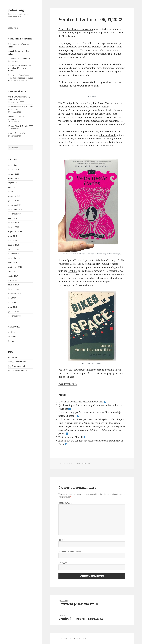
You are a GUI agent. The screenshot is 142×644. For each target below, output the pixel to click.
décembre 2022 (15, 178)
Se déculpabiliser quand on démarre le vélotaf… (20, 68)
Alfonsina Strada (108, 135)
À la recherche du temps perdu (76, 29)
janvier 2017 (14, 289)
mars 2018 (13, 240)
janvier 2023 (14, 174)
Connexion (13, 357)
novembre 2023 (15, 165)
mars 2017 (13, 280)
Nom (62, 540)
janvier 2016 (14, 311)
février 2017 (14, 285)
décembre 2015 (15, 316)
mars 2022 (13, 192)
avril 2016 (13, 307)
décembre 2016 (15, 294)
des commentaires (18, 366)
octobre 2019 (14, 218)
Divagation (13, 337)
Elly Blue (72, 271)
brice (78, 464)
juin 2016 (12, 298)
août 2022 (12, 187)
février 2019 (14, 223)
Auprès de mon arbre (17, 133)
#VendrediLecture (68, 384)
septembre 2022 (15, 183)
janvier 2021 (14, 201)
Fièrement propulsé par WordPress (73, 638)
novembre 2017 (15, 258)
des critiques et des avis (86, 132)
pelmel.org (16, 10)
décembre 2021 (15, 196)
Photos (11, 341)
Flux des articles (17, 362)
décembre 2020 (15, 205)
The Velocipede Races (70, 103)
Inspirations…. (14, 28)
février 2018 (14, 245)
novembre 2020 (15, 209)
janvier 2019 (14, 227)
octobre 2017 (14, 263)
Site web (63, 563)
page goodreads (115, 373)
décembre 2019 (15, 214)
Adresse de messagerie (71, 552)
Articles (12, 332)
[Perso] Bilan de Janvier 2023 (21, 126)
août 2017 (12, 271)
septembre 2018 (15, 232)
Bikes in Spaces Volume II (71, 260)
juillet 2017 (13, 276)
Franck (11, 51)
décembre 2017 (15, 254)
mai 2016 (12, 303)
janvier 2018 (14, 249)
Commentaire (66, 503)
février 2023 (14, 169)
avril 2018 (13, 236)
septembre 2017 (15, 267)
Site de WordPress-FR (17, 371)
